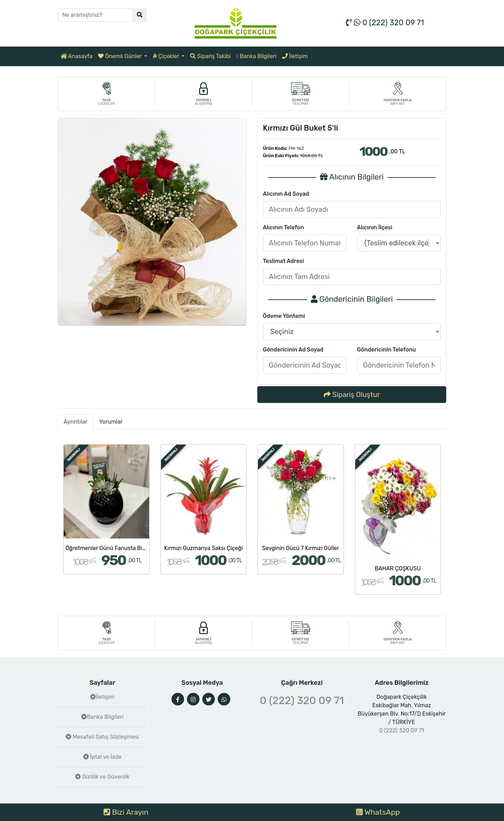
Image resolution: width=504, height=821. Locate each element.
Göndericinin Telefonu (386, 350)
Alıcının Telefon (283, 227)
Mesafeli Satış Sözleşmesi (102, 737)
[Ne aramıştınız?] (95, 15)
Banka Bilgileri (256, 56)
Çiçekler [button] (166, 56)
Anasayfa (76, 56)
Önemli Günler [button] (120, 56)
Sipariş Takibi (210, 56)
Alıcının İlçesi (375, 227)
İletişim (295, 56)
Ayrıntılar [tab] (75, 422)
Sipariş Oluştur (352, 395)
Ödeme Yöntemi (284, 316)
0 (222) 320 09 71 (385, 23)
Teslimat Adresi (283, 261)
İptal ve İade (102, 757)
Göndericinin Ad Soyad (293, 350)
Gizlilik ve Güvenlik (102, 777)
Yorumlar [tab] (111, 422)
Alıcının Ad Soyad (286, 194)
